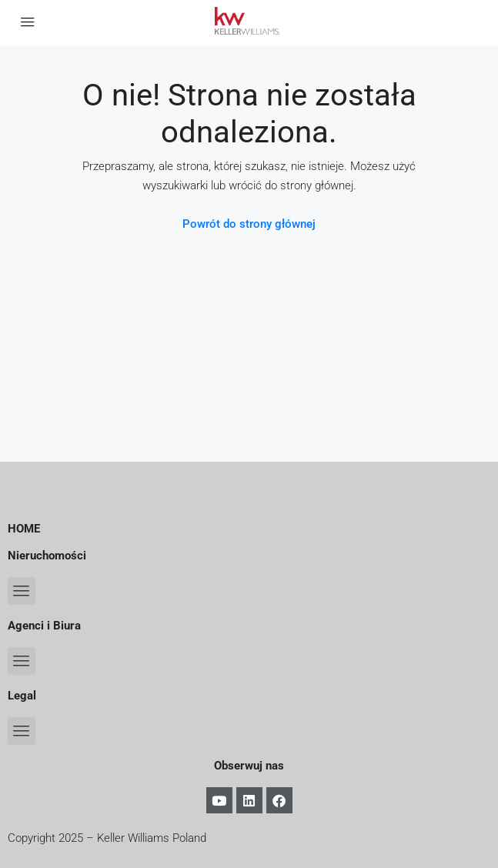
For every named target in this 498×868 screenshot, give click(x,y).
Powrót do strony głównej (249, 224)
